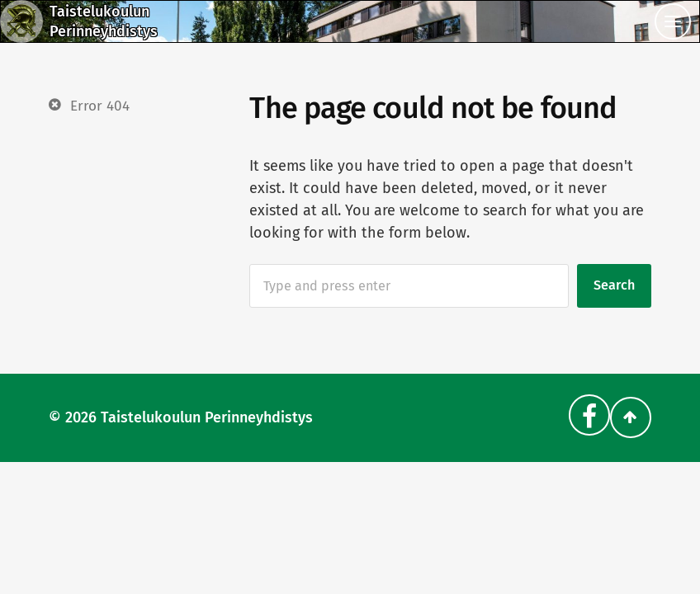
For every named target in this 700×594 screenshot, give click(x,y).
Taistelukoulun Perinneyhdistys (207, 417)
